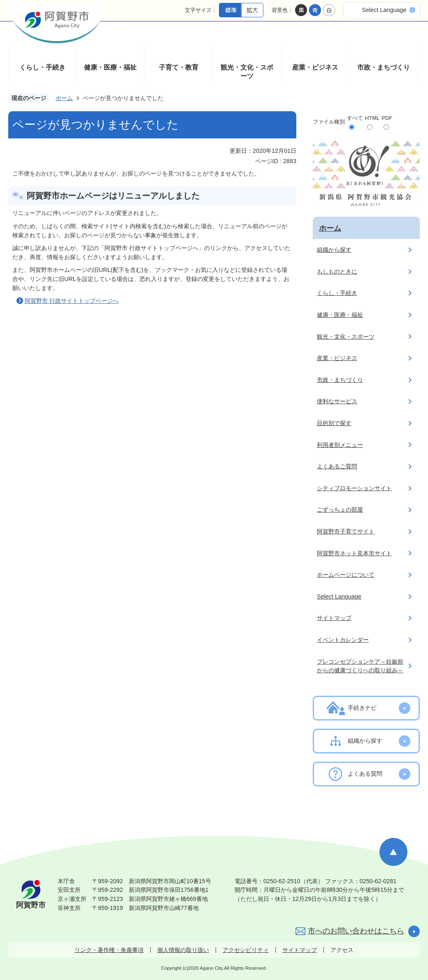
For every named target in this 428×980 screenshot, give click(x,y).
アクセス (342, 950)
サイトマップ (334, 618)
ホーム (64, 98)
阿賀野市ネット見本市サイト (354, 553)
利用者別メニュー (340, 445)
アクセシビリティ (246, 950)
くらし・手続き (42, 67)
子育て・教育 (179, 67)
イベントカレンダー (343, 640)
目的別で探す (334, 423)
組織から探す (334, 250)
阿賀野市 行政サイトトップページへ (72, 301)
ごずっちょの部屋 (340, 510)
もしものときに (337, 271)
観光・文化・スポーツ (247, 72)
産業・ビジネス (315, 67)
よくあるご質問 (337, 466)
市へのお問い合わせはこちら (356, 931)
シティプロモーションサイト (354, 488)
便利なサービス (337, 401)
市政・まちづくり (384, 67)
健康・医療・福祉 (110, 67)
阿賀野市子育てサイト (346, 531)
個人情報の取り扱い (183, 950)
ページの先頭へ (393, 852)
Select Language (384, 10)
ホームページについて (346, 575)
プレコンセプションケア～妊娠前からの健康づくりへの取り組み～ (360, 666)
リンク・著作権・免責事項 (109, 950)
